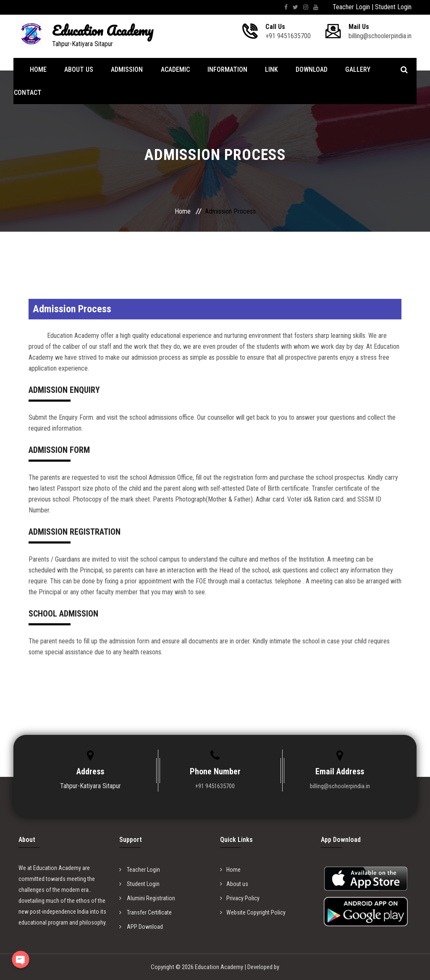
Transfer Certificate (146, 912)
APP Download (141, 927)
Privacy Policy (240, 898)
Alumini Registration (147, 898)
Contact (27, 93)
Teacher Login (351, 7)
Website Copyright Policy (253, 912)
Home (39, 69)
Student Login (393, 7)
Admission (126, 69)
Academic (173, 69)
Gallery (352, 69)
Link (267, 69)
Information (224, 69)
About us (234, 884)
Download (307, 69)
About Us (78, 69)
